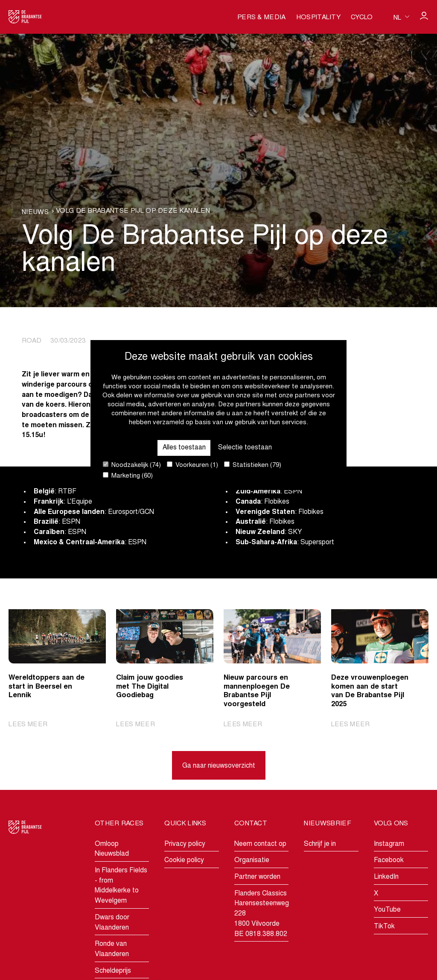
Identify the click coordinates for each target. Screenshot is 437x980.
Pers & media (262, 18)
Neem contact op (260, 844)
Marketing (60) (128, 476)
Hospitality (318, 18)
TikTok (384, 927)
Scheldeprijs (113, 971)
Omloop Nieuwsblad (112, 849)
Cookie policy (184, 861)
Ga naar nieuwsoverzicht (219, 766)
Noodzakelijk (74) (132, 465)
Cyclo (362, 18)
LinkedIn (386, 877)
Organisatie (252, 861)
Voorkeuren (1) (192, 465)
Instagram (389, 844)
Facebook (389, 861)
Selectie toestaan (245, 447)
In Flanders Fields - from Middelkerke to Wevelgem (121, 886)
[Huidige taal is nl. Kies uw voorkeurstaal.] (401, 17)
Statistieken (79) (253, 465)
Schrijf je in (320, 844)
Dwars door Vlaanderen (112, 923)
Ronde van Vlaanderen (112, 950)
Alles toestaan (184, 447)
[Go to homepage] (25, 17)
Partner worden (257, 877)
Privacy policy (185, 844)
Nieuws (35, 213)
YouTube (387, 910)
